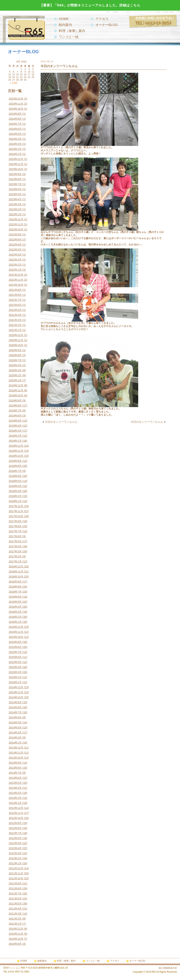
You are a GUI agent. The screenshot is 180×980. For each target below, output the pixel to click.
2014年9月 (15, 702)
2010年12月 (16, 929)
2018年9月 (15, 461)
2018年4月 (15, 486)
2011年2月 (15, 919)
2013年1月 (15, 803)
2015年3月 (15, 672)
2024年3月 (15, 144)
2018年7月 (15, 471)
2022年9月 (15, 235)
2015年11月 (16, 632)
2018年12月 (16, 446)
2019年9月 (15, 401)
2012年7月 (15, 833)
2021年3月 (15, 320)
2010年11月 (16, 934)
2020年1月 (15, 380)
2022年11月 (16, 224)
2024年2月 (15, 149)
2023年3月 (15, 204)
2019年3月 (15, 431)
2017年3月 (15, 551)
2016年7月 (15, 592)
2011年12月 (16, 868)
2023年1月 (15, 214)
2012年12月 (16, 808)
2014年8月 (15, 707)
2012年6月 (15, 838)
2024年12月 (16, 99)
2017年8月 (15, 526)
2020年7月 (15, 360)
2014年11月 (16, 692)
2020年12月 (16, 335)
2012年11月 (16, 813)
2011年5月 (15, 904)
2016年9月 (15, 582)
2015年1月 (15, 682)
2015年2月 (15, 677)
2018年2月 (15, 496)
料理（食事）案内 (72, 31)
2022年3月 (15, 260)
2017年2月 (15, 556)
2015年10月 (16, 637)
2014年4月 (15, 728)
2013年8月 (15, 768)
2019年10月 (16, 395)
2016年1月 (15, 622)
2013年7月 (15, 773)
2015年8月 (15, 647)
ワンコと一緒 (69, 37)
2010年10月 (16, 939)
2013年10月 (16, 758)
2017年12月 (16, 506)
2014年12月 (16, 687)
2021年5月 (15, 310)
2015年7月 (15, 652)
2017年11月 (16, 511)
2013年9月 (15, 763)
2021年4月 (15, 315)
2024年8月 (15, 119)
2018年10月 (16, 456)
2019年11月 (16, 390)
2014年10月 (16, 697)
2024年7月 (15, 124)
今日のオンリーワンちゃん (61, 422)
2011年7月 (15, 894)
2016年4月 (15, 607)
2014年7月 (15, 712)
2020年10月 (16, 345)
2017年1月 (15, 561)
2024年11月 (16, 104)
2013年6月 (15, 778)
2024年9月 (15, 114)
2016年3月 (15, 612)
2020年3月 (15, 370)
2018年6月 (15, 476)
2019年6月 (15, 416)
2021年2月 (15, 325)
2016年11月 (16, 572)
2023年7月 (15, 184)
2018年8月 (15, 466)
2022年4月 (15, 255)
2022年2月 (15, 265)
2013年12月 (16, 748)
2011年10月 (16, 878)
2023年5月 (15, 194)
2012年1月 (15, 863)
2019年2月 (15, 436)
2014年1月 (15, 743)
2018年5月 (15, 481)
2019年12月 (16, 385)
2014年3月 (15, 733)
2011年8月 (15, 888)
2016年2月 (15, 617)
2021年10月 (16, 285)
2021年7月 (15, 300)
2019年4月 (15, 426)
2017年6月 (15, 536)
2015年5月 (15, 662)
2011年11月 (16, 873)
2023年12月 (16, 159)
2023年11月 (16, 164)
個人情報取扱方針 (168, 968)
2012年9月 (15, 823)
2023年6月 (15, 189)
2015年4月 (15, 667)
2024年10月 (16, 109)
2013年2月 (15, 798)
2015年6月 (15, 657)
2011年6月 (15, 899)
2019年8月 (15, 406)
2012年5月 (15, 843)
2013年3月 (15, 793)
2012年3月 (15, 853)
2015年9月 (15, 642)
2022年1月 (15, 270)
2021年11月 (16, 280)
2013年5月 (15, 783)
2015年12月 (16, 627)
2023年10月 (16, 169)
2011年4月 (15, 909)
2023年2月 (15, 209)
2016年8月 (15, 587)
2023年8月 (15, 179)
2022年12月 (16, 219)
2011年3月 (15, 914)
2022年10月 (16, 229)
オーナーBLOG (107, 25)
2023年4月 (15, 199)
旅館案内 (42, 961)
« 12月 (14, 83)
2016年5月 (15, 602)
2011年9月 (15, 883)
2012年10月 (16, 818)
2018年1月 (15, 501)
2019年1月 (15, 441)
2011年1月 (15, 924)
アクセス (102, 19)
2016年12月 (16, 567)
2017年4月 (15, 546)
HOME (64, 19)
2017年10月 (16, 516)
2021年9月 (15, 290)
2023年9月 (15, 174)
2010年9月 (15, 944)
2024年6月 (15, 129)
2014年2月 (15, 738)
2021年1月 (15, 330)
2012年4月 (15, 848)
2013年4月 (15, 788)
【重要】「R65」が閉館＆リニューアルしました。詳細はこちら (90, 5)
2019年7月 (15, 411)
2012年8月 (15, 828)
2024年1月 (15, 154)
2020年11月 (16, 340)
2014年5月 (15, 722)
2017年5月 (15, 541)
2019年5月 (15, 421)
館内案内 (65, 25)
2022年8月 (15, 240)
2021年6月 (15, 305)
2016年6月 (15, 597)
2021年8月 (15, 295)
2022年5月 (15, 250)
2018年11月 (16, 451)
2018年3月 (15, 491)
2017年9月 (15, 521)
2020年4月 (15, 365)
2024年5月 (15, 134)
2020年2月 (15, 375)
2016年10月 (16, 577)
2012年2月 (15, 858)
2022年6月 (15, 245)
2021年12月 (16, 275)
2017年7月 (15, 531)
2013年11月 (16, 753)
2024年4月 (15, 139)
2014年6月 (15, 717)
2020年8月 (15, 355)
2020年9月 (15, 350)
